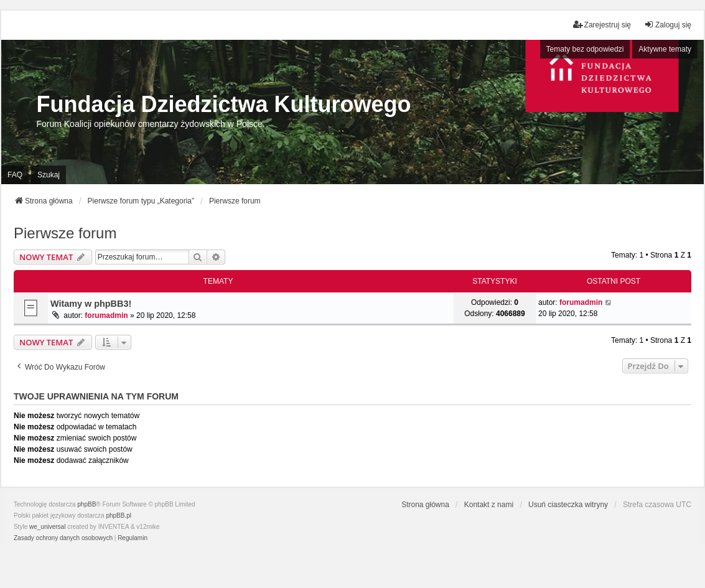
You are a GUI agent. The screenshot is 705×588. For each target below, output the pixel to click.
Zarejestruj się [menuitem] (602, 25)
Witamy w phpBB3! (91, 304)
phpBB (86, 504)
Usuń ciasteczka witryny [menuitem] (568, 505)
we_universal (47, 527)
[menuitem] (63, 538)
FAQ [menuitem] (15, 175)
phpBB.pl (119, 516)
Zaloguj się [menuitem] (668, 25)
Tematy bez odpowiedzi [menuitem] (585, 49)
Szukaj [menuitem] (49, 175)
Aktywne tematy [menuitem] (665, 49)
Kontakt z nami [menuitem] (489, 505)
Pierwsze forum (65, 233)
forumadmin (106, 315)
